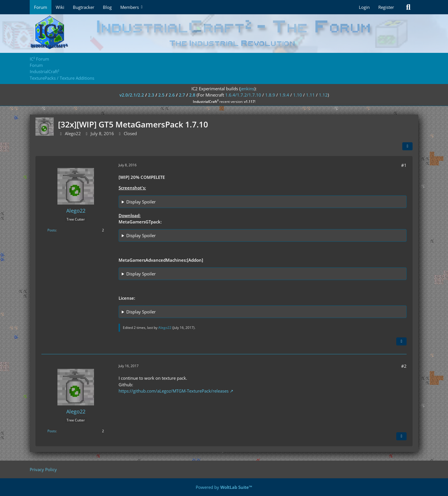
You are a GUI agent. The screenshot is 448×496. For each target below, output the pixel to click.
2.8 (192, 95)
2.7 (182, 95)
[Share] (407, 146)
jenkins (247, 89)
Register (386, 7)
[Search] (408, 7)
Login (364, 7)
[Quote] (401, 341)
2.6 (172, 95)
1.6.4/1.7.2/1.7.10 (243, 95)
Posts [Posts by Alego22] (52, 230)
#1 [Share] (404, 165)
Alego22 (73, 133)
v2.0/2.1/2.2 (132, 95)
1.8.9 (270, 95)
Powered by (224, 487)
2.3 (151, 95)
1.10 (298, 95)
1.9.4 (284, 95)
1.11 (310, 95)
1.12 (323, 95)
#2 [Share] (404, 366)
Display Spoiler (141, 202)
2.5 (161, 95)
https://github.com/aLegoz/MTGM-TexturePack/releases (174, 391)
